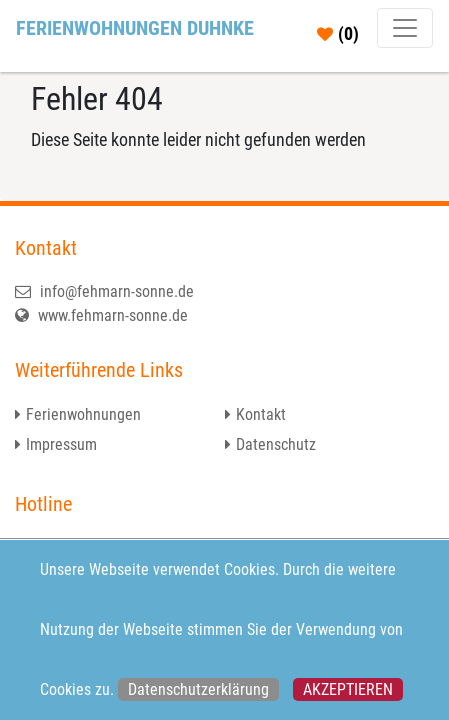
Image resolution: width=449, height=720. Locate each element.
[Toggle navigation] (405, 28)
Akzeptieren (348, 689)
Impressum (61, 444)
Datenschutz (276, 444)
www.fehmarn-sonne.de (101, 315)
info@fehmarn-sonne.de (104, 291)
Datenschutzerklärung (198, 689)
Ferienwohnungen (83, 414)
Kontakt (261, 414)
